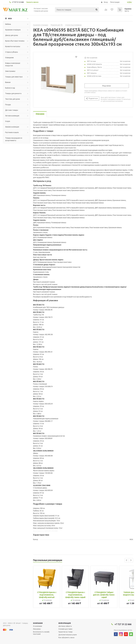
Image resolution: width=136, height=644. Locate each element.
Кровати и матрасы (13, 46)
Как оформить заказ (66, 637)
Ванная (8, 82)
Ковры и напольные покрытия (13, 64)
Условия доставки (65, 629)
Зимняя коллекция (12, 127)
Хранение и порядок (13, 30)
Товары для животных (14, 77)
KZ (128, 2)
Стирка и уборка (11, 52)
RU (131, 2)
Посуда (8, 105)
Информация (65, 623)
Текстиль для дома (13, 99)
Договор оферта (65, 626)
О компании (38, 626)
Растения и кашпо (12, 132)
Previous (127, 560)
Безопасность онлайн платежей (41, 633)
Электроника (10, 71)
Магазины (37, 629)
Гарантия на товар (65, 632)
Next (131, 560)
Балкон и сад (10, 88)
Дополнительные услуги (68, 635)
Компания (38, 623)
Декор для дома (12, 35)
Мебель (8, 24)
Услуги (8, 121)
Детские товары (12, 110)
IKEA (10, 18)
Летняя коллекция (12, 116)
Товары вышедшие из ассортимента (14, 139)
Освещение (9, 58)
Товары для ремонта (13, 93)
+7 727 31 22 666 (18, 2)
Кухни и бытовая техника (15, 41)
